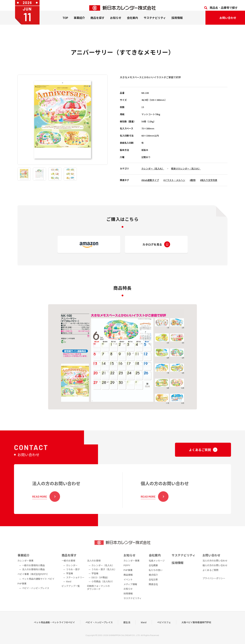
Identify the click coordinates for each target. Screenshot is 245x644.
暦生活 (127, 628)
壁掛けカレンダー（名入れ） (186, 168)
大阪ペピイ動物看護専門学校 (196, 628)
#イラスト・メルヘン (174, 180)
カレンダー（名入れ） (153, 168)
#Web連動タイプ (150, 180)
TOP (65, 23)
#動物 (193, 180)
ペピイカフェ (164, 628)
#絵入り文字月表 (209, 180)
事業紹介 (79, 23)
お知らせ (116, 23)
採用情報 (177, 23)
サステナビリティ (155, 23)
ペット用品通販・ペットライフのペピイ (54, 628)
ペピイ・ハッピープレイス (99, 628)
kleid (144, 628)
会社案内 (132, 23)
